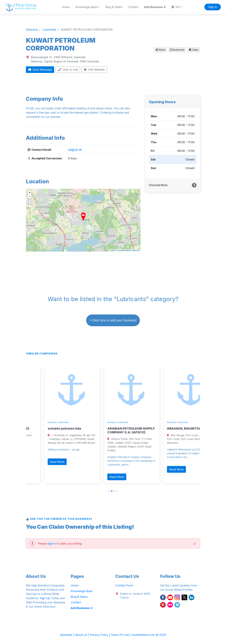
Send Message (40, 70)
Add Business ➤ (155, 7)
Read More (38, 458)
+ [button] (30, 192)
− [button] (30, 197)
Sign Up (45, 598)
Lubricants (45, 422)
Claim (194, 50)
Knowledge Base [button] (86, 7)
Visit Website (94, 70)
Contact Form (124, 585)
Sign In (213, 7)
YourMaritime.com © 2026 (149, 635)
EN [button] (176, 7)
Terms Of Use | (121, 635)
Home (66, 7)
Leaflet (112, 250)
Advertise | (67, 635)
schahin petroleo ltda (105, 428)
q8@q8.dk (75, 150)
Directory (33, 422)
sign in (52, 544)
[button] (109, 491)
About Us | (82, 635)
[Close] (195, 543)
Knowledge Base (82, 591)
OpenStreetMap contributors (129, 250)
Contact (133, 7)
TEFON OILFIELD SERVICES (49, 428)
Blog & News (114, 7)
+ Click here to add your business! (113, 320)
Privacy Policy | (100, 635)
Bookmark (177, 50)
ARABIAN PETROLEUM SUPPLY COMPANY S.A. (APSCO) (172, 430)
